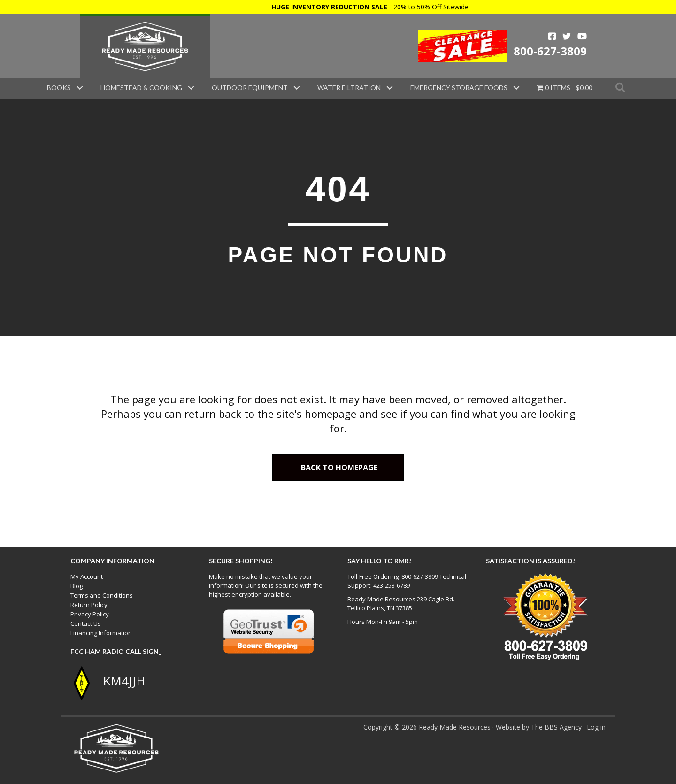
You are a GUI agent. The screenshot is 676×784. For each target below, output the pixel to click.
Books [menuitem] (59, 88)
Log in (596, 727)
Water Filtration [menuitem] (349, 88)
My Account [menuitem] (87, 576)
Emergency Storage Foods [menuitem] (459, 88)
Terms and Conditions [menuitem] (102, 595)
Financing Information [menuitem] (101, 633)
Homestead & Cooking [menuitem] (141, 88)
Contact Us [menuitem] (86, 623)
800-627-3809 (550, 51)
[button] (80, 88)
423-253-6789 (392, 585)
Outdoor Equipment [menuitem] (250, 88)
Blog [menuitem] (77, 586)
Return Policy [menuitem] (89, 605)
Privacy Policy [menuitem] (90, 614)
